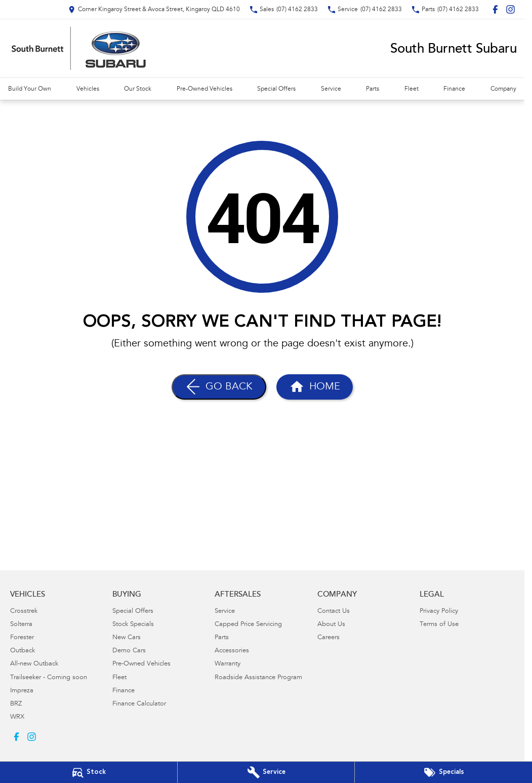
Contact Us (334, 612)
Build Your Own (30, 89)
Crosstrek (24, 612)
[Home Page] (315, 387)
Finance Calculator (139, 704)
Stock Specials (133, 625)
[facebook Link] (495, 9)
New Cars (127, 638)
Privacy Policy (439, 612)
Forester (22, 638)
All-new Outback (34, 664)
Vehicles (88, 89)
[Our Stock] (89, 772)
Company (503, 89)
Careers (329, 638)
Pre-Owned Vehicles (204, 89)
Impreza (22, 691)
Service (331, 89)
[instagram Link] (510, 9)
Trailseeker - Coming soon (49, 678)
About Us (331, 625)
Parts (373, 89)
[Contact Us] (154, 9)
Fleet (412, 89)
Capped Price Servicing (248, 625)
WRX (17, 717)
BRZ (16, 704)
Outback (23, 651)
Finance (454, 89)
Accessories (232, 651)
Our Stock (138, 89)
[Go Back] (219, 387)
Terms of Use (439, 625)
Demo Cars (129, 651)
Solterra (21, 625)
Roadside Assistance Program (258, 678)
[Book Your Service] (266, 772)
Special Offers (276, 89)
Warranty (228, 664)
